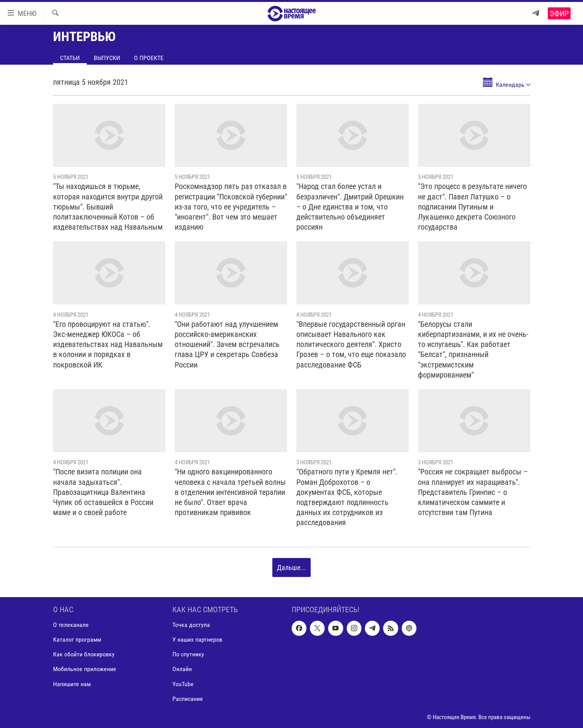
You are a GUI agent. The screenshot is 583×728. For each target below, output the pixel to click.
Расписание (188, 698)
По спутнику (188, 654)
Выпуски (107, 58)
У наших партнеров (197, 640)
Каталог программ (77, 640)
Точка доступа (191, 625)
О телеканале (71, 625)
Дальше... (291, 567)
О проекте (149, 58)
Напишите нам (72, 684)
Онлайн (182, 669)
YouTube (183, 684)
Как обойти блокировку (84, 654)
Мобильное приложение (85, 669)
